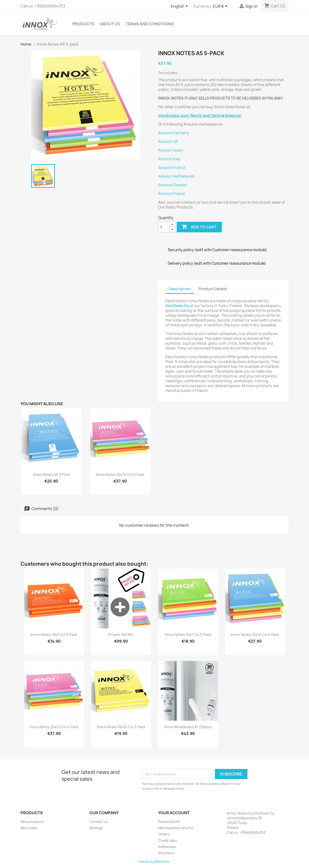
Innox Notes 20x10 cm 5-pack (120, 474)
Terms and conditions (150, 24)
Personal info (169, 822)
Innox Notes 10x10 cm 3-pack (121, 727)
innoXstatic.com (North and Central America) (200, 116)
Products (83, 24)
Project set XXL (121, 635)
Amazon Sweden (173, 185)
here (205, 202)
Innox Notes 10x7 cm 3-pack (54, 635)
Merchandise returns (176, 828)
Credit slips (168, 840)
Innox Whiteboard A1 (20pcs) (188, 727)
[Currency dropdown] (221, 7)
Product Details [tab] (213, 289)
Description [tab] (180, 289)
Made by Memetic (155, 862)
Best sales (29, 828)
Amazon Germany (174, 133)
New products (32, 822)
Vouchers (166, 853)
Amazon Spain (171, 150)
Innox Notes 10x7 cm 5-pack (188, 635)
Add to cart (199, 227)
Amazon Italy (169, 159)
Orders (164, 834)
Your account (174, 813)
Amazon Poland (172, 194)
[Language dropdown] (180, 7)
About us (110, 24)
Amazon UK (168, 142)
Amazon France (172, 168)
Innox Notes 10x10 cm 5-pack (255, 635)
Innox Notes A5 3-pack (51, 474)
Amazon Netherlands (176, 176)
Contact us (99, 822)
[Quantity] (164, 227)
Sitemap (96, 828)
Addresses (167, 847)
